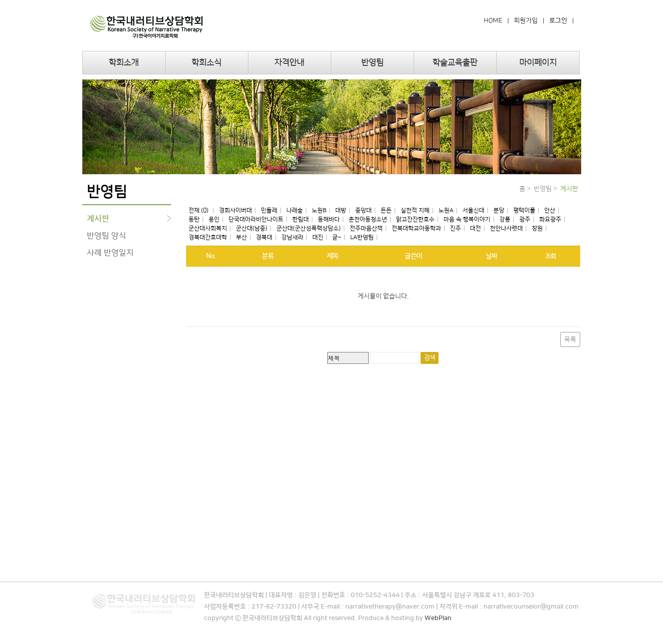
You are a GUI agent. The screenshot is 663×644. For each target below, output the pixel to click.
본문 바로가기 (0, 0)
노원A (446, 210)
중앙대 (363, 210)
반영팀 (372, 62)
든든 (386, 210)
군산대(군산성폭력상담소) (309, 228)
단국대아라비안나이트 (256, 219)
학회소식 (207, 62)
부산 (241, 237)
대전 (475, 228)
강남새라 (292, 237)
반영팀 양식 (107, 236)
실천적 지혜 (415, 210)
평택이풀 (524, 210)
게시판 (98, 219)
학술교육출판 (455, 62)
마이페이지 (538, 62)
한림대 (301, 219)
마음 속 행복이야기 (467, 219)
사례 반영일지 (110, 253)
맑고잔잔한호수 (415, 219)
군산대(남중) (252, 228)
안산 (550, 210)
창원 (537, 228)
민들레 (269, 210)
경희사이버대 (235, 210)
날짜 (491, 256)
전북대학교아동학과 (416, 228)
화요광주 (550, 219)
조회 (551, 256)
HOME (493, 20)
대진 (318, 237)
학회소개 (124, 62)
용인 (214, 219)
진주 (455, 228)
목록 (570, 339)
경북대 (264, 237)
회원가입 (526, 20)
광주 (525, 219)
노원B (319, 210)
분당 (499, 210)
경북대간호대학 (208, 237)
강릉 (505, 219)
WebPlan (438, 618)
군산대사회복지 (208, 228)
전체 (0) (199, 210)
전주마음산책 (366, 228)
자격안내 (289, 62)
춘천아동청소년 (368, 219)
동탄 (194, 219)
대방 (341, 210)
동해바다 (329, 219)
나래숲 (295, 210)
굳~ (337, 237)
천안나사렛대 (506, 228)
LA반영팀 (362, 237)
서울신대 (473, 210)
